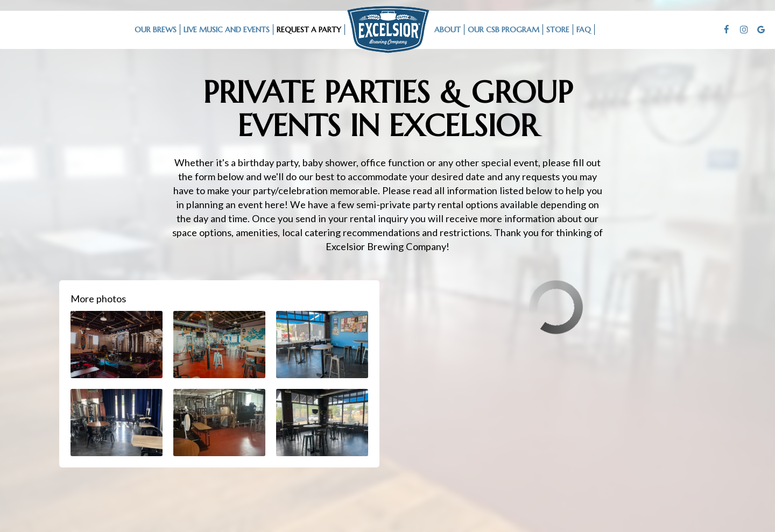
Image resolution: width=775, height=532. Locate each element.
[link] (388, 30)
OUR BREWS (156, 30)
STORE (558, 30)
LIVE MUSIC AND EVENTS (227, 30)
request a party (309, 30)
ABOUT (448, 30)
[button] (117, 345)
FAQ (584, 30)
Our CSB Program (503, 30)
